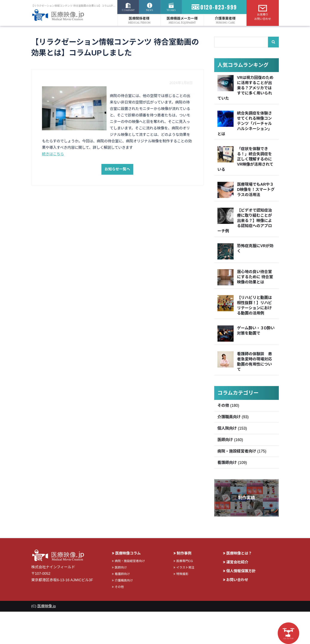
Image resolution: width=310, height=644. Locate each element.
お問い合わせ (237, 580)
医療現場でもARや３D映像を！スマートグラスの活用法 (256, 190)
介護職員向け (229, 417)
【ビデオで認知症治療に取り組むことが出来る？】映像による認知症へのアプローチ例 (245, 221)
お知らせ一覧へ (117, 169)
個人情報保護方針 (241, 571)
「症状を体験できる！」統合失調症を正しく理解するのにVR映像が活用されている (245, 159)
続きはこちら (53, 154)
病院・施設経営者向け (237, 451)
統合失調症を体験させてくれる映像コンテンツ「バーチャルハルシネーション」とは (245, 124)
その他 (223, 405)
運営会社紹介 (237, 562)
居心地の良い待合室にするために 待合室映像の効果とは (255, 277)
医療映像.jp (46, 606)
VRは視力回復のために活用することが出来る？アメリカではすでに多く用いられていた (245, 88)
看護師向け (227, 463)
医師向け (225, 440)
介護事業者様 (225, 18)
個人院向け (227, 428)
